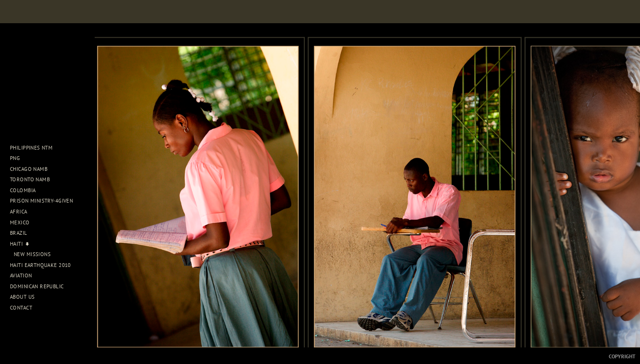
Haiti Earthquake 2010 (40, 265)
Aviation (24, 275)
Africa (22, 212)
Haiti (20, 244)
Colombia (23, 190)
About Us (26, 297)
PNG (15, 158)
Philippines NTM (35, 148)
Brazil (22, 233)
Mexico (23, 222)
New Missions (32, 254)
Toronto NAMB (30, 179)
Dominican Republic (40, 286)
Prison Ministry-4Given (41, 201)
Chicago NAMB (29, 169)
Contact (21, 308)
